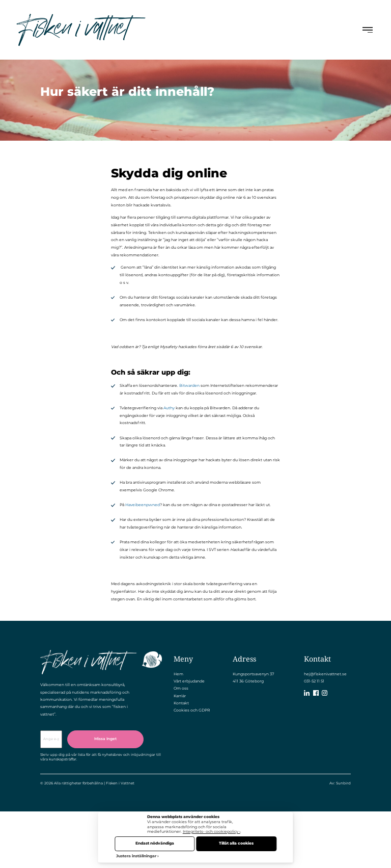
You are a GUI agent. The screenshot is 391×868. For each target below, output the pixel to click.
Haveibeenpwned (143, 505)
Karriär (180, 696)
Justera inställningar (136, 856)
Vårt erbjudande (189, 681)
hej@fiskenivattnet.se (325, 674)
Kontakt (181, 703)
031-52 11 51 (314, 681)
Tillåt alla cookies (236, 843)
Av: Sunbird (340, 783)
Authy (169, 408)
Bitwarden (189, 386)
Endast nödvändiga (155, 843)
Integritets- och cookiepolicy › (212, 832)
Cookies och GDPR (192, 710)
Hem (178, 674)
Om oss (181, 688)
